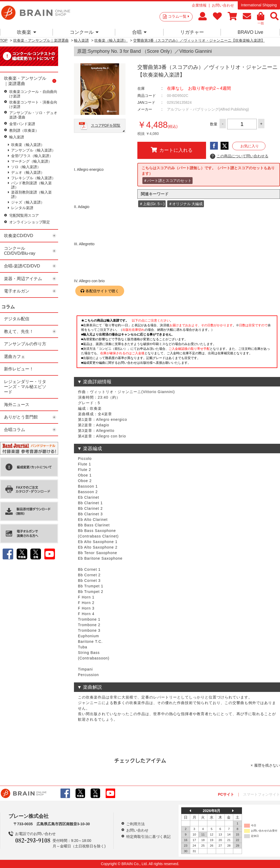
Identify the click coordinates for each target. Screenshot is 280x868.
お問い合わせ (223, 5)
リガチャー (192, 32)
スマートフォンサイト (262, 794)
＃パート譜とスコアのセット (167, 181)
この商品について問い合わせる (239, 156)
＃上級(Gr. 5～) (152, 204)
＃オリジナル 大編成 (186, 204)
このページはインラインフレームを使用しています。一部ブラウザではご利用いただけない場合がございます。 (177, 343)
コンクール (84, 32)
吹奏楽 (27, 32)
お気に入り (250, 146)
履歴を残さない (267, 765)
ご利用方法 (136, 824)
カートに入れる (172, 150)
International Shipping (259, 5)
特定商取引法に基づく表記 (148, 837)
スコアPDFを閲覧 (106, 125)
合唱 (139, 32)
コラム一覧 (179, 16)
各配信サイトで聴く (102, 291)
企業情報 (199, 5)
